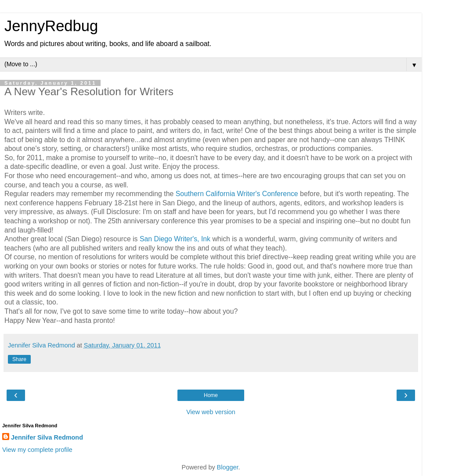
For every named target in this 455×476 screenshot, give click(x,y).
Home (211, 395)
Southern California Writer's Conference (237, 194)
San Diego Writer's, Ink (175, 239)
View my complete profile (37, 450)
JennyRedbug (51, 26)
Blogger (228, 467)
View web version (211, 412)
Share (19, 359)
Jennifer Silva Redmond (47, 437)
